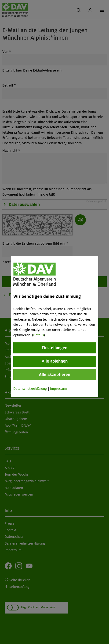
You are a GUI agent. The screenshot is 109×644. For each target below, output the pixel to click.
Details (38, 335)
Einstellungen (54, 348)
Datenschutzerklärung (30, 389)
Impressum (58, 389)
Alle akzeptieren (54, 375)
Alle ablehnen (54, 361)
